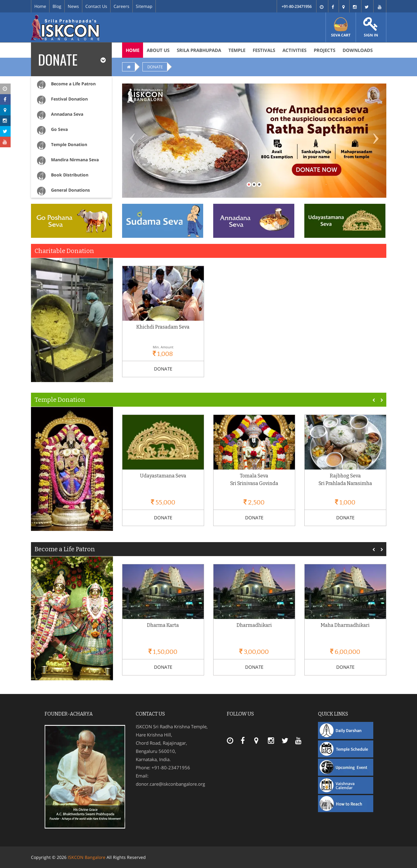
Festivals (264, 50)
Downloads (358, 50)
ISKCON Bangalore (87, 857)
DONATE (155, 67)
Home (40, 6)
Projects (325, 50)
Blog (57, 6)
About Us (158, 50)
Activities (294, 50)
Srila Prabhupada (199, 50)
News (73, 6)
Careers (121, 6)
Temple (237, 50)
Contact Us (96, 6)
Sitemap (144, 6)
